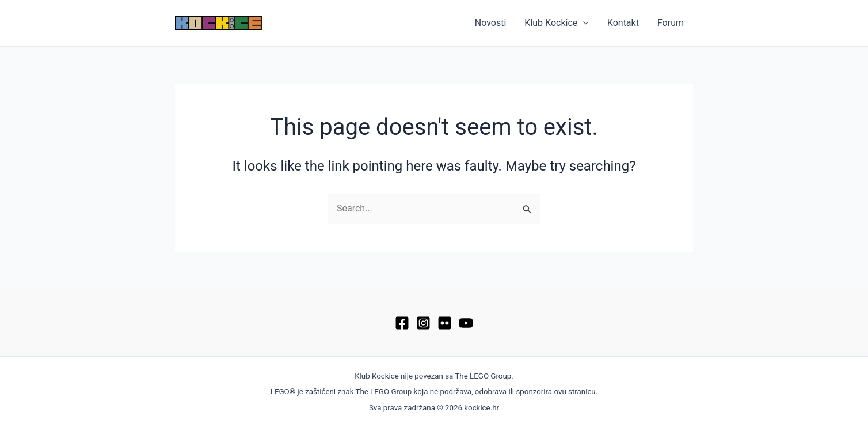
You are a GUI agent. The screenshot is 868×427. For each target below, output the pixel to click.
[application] (583, 23)
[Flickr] (445, 323)
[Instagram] (423, 323)
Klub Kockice (556, 23)
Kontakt (623, 23)
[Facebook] (402, 323)
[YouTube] (466, 323)
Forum (671, 23)
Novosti (491, 23)
